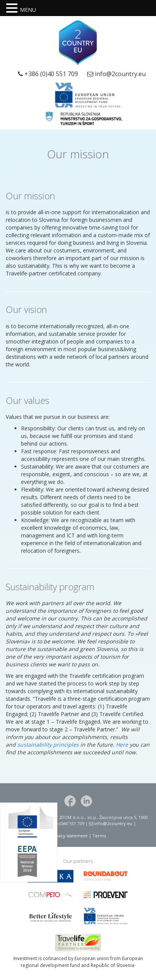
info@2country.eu (120, 74)
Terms (99, 836)
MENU (28, 10)
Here (122, 745)
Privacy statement (69, 836)
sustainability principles (48, 745)
